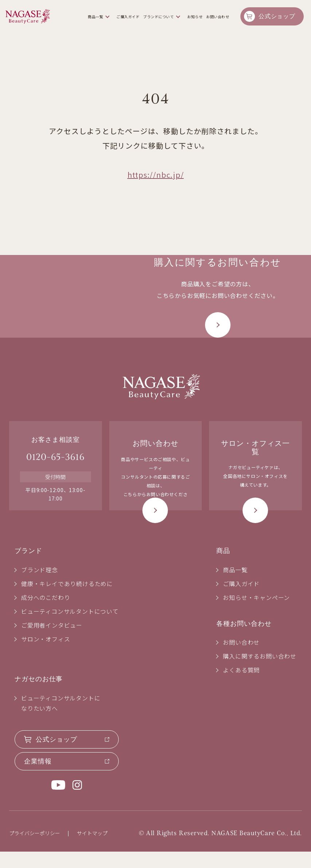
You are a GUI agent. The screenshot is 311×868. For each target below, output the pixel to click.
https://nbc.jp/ (156, 175)
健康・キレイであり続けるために (67, 600)
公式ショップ (277, 16)
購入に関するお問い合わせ (260, 672)
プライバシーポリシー (35, 849)
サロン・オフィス (46, 655)
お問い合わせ (218, 17)
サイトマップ (92, 849)
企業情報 (38, 778)
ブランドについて (158, 17)
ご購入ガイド (128, 17)
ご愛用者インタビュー (52, 641)
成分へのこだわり (46, 614)
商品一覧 (95, 17)
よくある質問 (241, 686)
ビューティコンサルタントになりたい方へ (61, 719)
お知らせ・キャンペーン (256, 614)
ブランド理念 (40, 586)
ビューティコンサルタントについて (70, 628)
